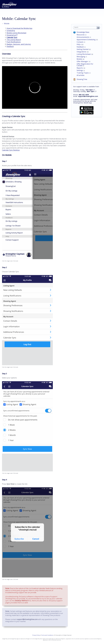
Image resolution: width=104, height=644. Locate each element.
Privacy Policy (36, 635)
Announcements (83, 37)
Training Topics (83, 73)
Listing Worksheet (84, 54)
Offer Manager (82, 61)
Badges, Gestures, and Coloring (19, 44)
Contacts (80, 42)
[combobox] (85, 28)
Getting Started (83, 49)
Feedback (10, 46)
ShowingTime (82, 79)
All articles (81, 75)
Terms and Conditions (47, 635)
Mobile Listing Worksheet (16, 33)
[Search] (98, 27)
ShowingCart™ (12, 35)
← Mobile (6, 24)
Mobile (79, 59)
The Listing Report (14, 40)
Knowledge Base (83, 32)
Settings (80, 70)
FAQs (79, 44)
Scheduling (11, 31)
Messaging (81, 57)
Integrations (81, 52)
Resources (81, 35)
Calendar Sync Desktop (11, 150)
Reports (80, 68)
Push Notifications (14, 42)
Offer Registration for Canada (85, 65)
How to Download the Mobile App (19, 28)
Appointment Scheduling (86, 40)
